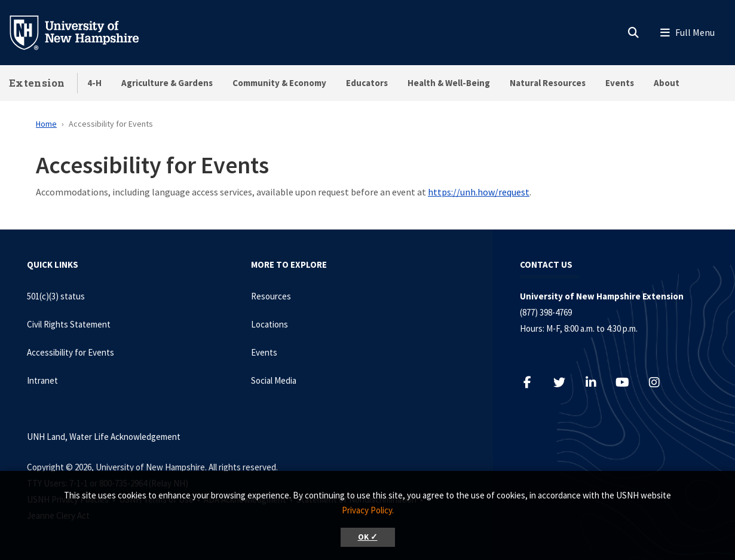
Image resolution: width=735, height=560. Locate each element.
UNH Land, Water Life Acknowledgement (104, 437)
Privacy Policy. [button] (368, 510)
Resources (271, 296)
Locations (269, 324)
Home (46, 124)
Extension (37, 83)
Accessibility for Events (71, 352)
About (667, 83)
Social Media (274, 380)
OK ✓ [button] (368, 537)
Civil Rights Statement (69, 324)
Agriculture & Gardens (167, 83)
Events (620, 83)
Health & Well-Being (449, 83)
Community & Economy (279, 83)
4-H (94, 83)
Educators (367, 83)
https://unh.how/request (479, 192)
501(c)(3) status (56, 296)
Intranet (42, 380)
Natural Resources (548, 83)
